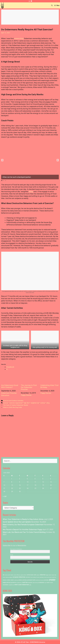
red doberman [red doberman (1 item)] (19, 583)
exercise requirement (16, 403)
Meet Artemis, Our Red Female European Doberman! (23, 525)
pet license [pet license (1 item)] (41, 580)
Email (12, 555)
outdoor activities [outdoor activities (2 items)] (23, 580)
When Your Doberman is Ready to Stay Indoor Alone (23, 519)
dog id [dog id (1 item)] (53, 575)
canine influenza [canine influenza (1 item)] (17, 575)
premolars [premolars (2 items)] (46, 580)
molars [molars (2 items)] (9, 580)
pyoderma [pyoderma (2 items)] (13, 582)
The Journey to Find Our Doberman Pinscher (30, 382)
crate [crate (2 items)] (35, 575)
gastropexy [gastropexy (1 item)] (42, 577)
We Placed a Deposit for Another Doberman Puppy (23, 530)
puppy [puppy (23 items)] (52, 580)
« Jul (5, 496)
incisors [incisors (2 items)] (5, 580)
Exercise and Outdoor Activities (13, 401)
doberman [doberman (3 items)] (43, 575)
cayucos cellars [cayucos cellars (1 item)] (23, 575)
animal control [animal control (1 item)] (8, 575)
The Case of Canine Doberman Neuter (16, 405)
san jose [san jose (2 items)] (30, 582)
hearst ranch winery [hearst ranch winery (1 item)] (48, 577)
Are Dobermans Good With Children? (10, 381)
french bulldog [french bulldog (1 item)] (33, 577)
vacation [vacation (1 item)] (51, 583)
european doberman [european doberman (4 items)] (19, 577)
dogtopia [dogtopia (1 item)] (11, 577)
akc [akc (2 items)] (4, 575)
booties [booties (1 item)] (12, 575)
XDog (31, 192)
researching (19, 38)
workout (43, 403)
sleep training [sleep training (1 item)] (35, 583)
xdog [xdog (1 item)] (30, 585)
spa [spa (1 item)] (45, 583)
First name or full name (16, 549)
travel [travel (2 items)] (48, 582)
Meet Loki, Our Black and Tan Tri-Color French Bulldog (24, 532)
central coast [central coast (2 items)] (30, 575)
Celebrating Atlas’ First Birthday (50, 381)
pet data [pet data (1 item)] (37, 580)
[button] (2, 160)
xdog (48, 403)
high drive (27, 403)
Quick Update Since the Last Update (17, 522)
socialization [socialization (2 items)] (41, 582)
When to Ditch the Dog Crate (12, 407)
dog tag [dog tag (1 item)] (7, 577)
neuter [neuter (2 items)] (12, 580)
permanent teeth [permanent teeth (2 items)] (31, 580)
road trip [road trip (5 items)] (25, 582)
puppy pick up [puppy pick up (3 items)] (7, 582)
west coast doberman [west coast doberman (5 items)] (22, 585)
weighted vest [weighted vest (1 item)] (11, 585)
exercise (6, 403)
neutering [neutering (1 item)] (16, 580)
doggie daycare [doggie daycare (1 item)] (49, 575)
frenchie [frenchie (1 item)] (38, 577)
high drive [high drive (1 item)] (54, 577)
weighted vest (35, 403)
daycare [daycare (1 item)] (38, 575)
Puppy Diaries (26, 395)
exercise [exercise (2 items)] (28, 577)
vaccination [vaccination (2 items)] (6, 585)
